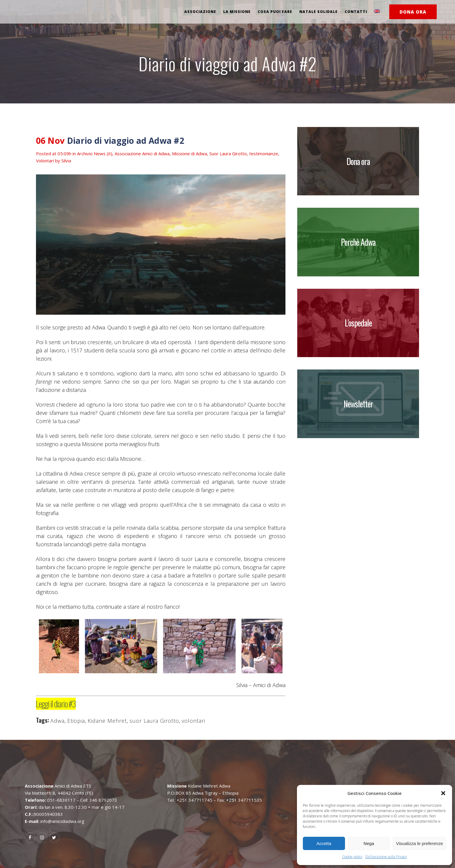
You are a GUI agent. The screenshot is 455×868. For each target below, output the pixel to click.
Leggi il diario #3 (56, 704)
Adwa (58, 721)
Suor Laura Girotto (228, 154)
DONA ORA (413, 12)
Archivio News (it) (95, 154)
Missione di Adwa (189, 154)
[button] (443, 793)
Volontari (45, 161)
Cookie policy (352, 857)
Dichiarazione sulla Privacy (386, 857)
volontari (193, 721)
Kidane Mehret (107, 721)
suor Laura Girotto (154, 721)
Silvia (66, 161)
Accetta (324, 843)
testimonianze (264, 154)
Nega (369, 843)
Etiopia (76, 721)
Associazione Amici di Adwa (142, 154)
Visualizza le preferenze (419, 843)
